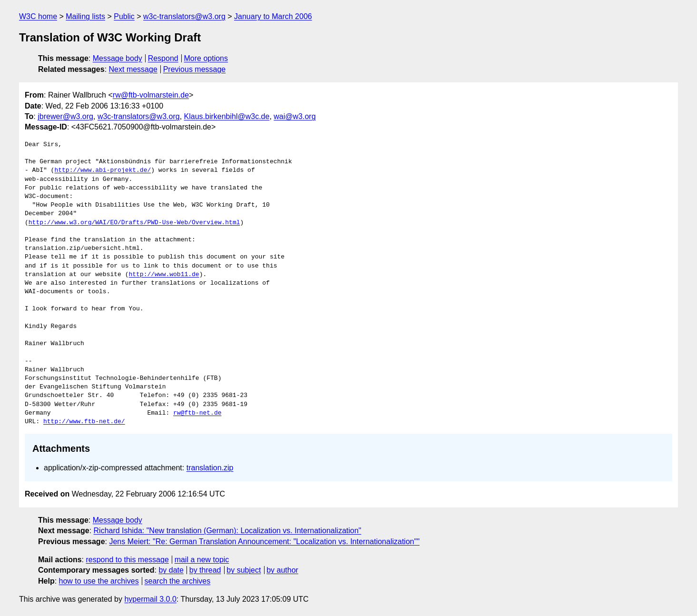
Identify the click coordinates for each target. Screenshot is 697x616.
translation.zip (210, 468)
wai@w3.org (295, 116)
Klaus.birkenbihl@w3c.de (227, 116)
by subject (244, 570)
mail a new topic (202, 560)
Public (124, 16)
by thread (205, 570)
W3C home (38, 16)
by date (171, 570)
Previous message (195, 69)
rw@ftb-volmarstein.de (151, 95)
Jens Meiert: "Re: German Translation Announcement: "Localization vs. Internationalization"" (264, 541)
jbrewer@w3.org (65, 116)
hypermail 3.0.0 (150, 599)
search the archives (178, 581)
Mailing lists (85, 16)
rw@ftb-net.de (197, 413)
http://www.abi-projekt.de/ (103, 170)
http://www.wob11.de (164, 275)
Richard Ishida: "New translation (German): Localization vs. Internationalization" (228, 531)
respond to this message (127, 560)
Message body (118, 58)
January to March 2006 (273, 16)
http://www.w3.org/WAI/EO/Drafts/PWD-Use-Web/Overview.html (134, 223)
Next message (133, 69)
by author (282, 570)
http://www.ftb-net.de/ (84, 422)
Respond (163, 58)
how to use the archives (99, 581)
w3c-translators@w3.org (184, 16)
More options (206, 58)
